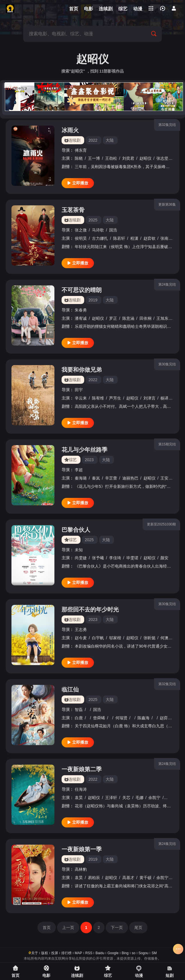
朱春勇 (81, 310)
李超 (79, 470)
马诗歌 (98, 230)
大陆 (110, 140)
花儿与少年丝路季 (84, 450)
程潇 (134, 238)
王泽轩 (111, 798)
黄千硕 (172, 798)
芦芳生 (115, 398)
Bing (125, 953)
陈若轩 (119, 238)
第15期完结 (167, 444)
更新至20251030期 (161, 524)
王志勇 (81, 630)
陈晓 (79, 158)
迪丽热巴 (130, 478)
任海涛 (81, 789)
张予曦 (98, 558)
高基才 (128, 878)
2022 (93, 140)
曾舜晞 (99, 718)
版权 (45, 953)
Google (113, 953)
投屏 (55, 953)
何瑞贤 (121, 718)
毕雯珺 (132, 558)
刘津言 (149, 398)
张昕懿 (149, 638)
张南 (164, 238)
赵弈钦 (149, 238)
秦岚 (96, 478)
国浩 (113, 230)
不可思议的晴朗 (82, 290)
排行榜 (66, 953)
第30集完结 (167, 364)
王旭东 (162, 318)
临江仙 (70, 689)
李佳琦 (115, 558)
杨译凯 (166, 398)
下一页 (117, 928)
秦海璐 (81, 478)
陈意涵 (128, 318)
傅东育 (81, 150)
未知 (79, 550)
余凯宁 (154, 798)
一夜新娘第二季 (82, 769)
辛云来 (81, 398)
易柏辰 (94, 878)
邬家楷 (115, 638)
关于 (35, 953)
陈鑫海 (143, 718)
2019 (93, 300)
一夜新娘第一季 (82, 849)
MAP (78, 953)
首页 (47, 928)
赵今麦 (81, 638)
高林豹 (81, 869)
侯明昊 (81, 238)
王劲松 (111, 158)
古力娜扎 (100, 238)
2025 (93, 220)
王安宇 (166, 478)
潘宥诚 (81, 318)
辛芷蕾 (111, 478)
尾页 (138, 928)
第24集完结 (167, 285)
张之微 (81, 230)
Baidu (100, 953)
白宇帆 (98, 638)
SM (154, 953)
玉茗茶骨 (73, 210)
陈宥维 (98, 398)
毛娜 (139, 798)
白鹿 (79, 718)
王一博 (94, 158)
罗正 (113, 318)
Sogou (144, 953)
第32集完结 (167, 125)
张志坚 (162, 158)
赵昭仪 (145, 158)
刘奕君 (128, 158)
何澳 (164, 638)
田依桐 (145, 318)
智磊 (79, 710)
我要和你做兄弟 (82, 370)
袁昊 (79, 798)
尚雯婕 (81, 558)
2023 (89, 460)
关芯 (126, 798)
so (134, 953)
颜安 (164, 558)
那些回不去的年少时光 (90, 609)
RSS (89, 953)
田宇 (79, 390)
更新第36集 (167, 204)
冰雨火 (70, 130)
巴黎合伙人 (76, 530)
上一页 (68, 928)
